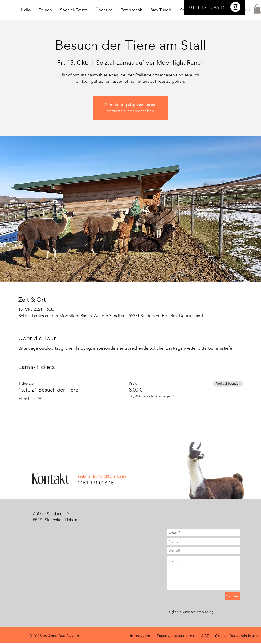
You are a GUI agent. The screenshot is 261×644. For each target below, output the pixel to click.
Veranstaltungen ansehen (130, 111)
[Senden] (233, 596)
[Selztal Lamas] (235, 7)
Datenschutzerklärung (198, 612)
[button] (257, 9)
